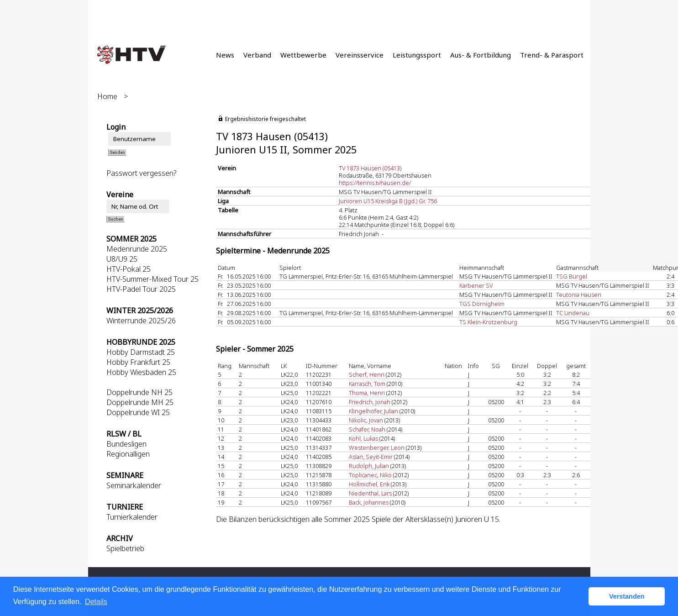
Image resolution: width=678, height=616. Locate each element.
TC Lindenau (573, 313)
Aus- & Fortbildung (481, 55)
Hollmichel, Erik (369, 484)
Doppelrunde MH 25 (140, 402)
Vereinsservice (360, 55)
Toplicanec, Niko (370, 475)
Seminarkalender (134, 485)
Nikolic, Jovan (366, 420)
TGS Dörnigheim (482, 304)
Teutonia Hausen (579, 295)
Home (107, 96)
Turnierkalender (132, 517)
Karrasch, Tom (367, 384)
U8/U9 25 (122, 259)
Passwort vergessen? (141, 173)
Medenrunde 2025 (137, 249)
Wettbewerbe (303, 55)
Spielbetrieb (125, 548)
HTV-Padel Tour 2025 (141, 289)
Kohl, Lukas (363, 438)
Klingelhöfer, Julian (373, 411)
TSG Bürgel (572, 276)
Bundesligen (126, 444)
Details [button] (96, 602)
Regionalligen (128, 454)
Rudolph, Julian (369, 466)
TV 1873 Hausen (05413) (370, 168)
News (225, 55)
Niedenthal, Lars (370, 493)
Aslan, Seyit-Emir (371, 457)
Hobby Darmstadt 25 (141, 352)
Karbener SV (476, 285)
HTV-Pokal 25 (129, 269)
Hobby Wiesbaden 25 (141, 372)
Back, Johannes (369, 502)
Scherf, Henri (367, 374)
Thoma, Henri (367, 393)
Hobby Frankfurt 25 (138, 362)
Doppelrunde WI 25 (138, 412)
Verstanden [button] (627, 596)
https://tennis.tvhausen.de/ (375, 183)
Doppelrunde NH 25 (139, 392)
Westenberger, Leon (377, 448)
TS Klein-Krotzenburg (488, 322)
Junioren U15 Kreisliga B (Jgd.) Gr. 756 (388, 201)
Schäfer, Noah (367, 429)
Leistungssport (417, 55)
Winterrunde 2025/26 (141, 321)
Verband (257, 55)
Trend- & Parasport (552, 55)
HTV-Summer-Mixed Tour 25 (152, 279)
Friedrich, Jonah (370, 402)
